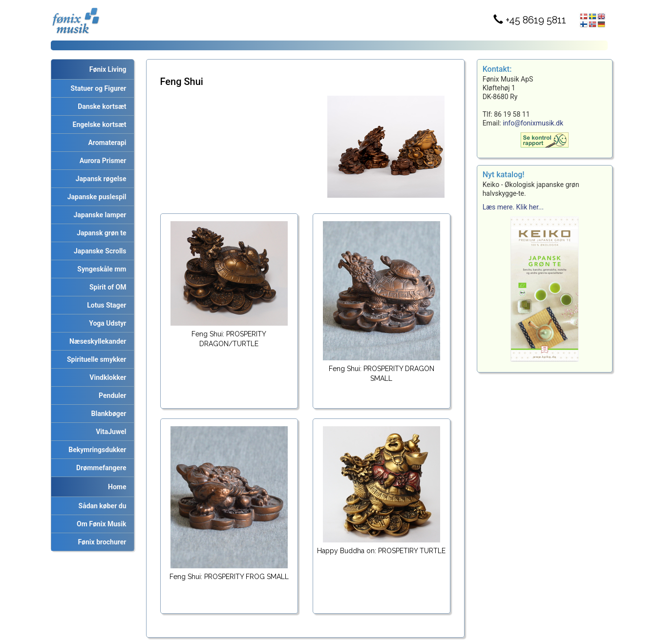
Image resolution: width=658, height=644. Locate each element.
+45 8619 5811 (530, 20)
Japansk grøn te (100, 233)
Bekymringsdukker (96, 450)
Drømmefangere (99, 468)
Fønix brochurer (100, 542)
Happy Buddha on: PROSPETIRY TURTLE (381, 551)
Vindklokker (106, 377)
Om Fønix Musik (100, 524)
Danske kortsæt (100, 106)
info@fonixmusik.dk (533, 123)
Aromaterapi (105, 143)
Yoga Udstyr (106, 323)
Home (117, 487)
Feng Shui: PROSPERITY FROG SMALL (229, 577)
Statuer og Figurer (97, 88)
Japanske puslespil (95, 197)
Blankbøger (107, 414)
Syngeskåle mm (100, 269)
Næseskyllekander (96, 341)
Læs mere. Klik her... (513, 207)
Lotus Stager (105, 305)
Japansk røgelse (99, 179)
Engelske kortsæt (98, 125)
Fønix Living (108, 69)
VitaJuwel (109, 432)
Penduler (111, 395)
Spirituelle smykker (95, 359)
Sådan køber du (101, 506)
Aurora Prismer (101, 161)
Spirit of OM (106, 287)
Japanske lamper (98, 215)
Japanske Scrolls (98, 251)
